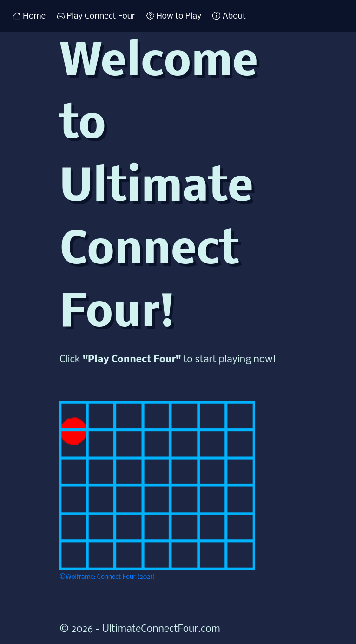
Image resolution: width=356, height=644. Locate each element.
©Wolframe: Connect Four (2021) (107, 577)
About (229, 15)
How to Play (174, 15)
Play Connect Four (96, 15)
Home (29, 15)
